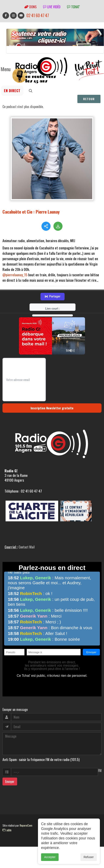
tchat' (73, 7)
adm (7, 829)
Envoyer (10, 780)
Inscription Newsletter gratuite (52, 407)
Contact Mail (27, 546)
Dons (30, 7)
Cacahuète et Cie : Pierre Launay (31, 212)
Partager (52, 296)
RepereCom (26, 824)
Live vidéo (52, 7)
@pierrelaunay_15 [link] (15, 275)
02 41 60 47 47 (38, 15)
